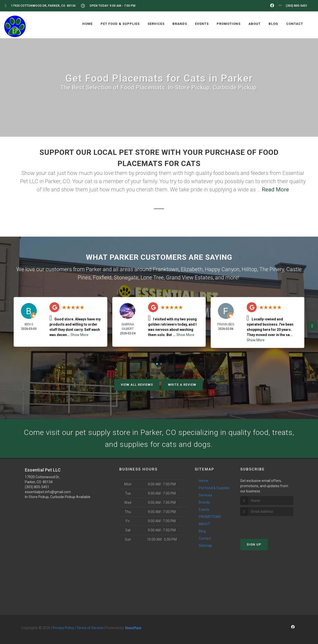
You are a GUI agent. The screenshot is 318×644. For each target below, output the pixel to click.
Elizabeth (192, 269)
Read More (275, 190)
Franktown (166, 269)
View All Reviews (137, 385)
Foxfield (102, 278)
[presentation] (267, 525)
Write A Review (182, 385)
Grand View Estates (189, 278)
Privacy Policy (63, 628)
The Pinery (272, 269)
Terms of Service (90, 628)
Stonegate (126, 278)
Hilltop (249, 269)
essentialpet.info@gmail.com (48, 492)
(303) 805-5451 (37, 487)
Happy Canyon (222, 269)
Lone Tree (152, 278)
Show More (79, 335)
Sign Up (254, 544)
